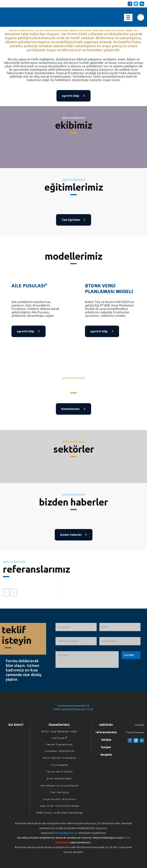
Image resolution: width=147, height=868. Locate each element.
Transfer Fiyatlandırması (59, 745)
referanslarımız (106, 732)
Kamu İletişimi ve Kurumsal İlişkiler (59, 786)
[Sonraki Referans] (14, 592)
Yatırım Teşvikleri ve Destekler (59, 758)
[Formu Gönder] (129, 655)
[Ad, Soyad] (76, 627)
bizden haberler (74, 535)
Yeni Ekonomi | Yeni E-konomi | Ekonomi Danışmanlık (24, 17)
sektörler (106, 725)
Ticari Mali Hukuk (59, 792)
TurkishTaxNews (135, 732)
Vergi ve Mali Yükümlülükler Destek (59, 806)
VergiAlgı (139, 725)
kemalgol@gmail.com (67, 833)
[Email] (120, 627)
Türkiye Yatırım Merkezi (59, 772)
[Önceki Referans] (6, 592)
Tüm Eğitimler (74, 220)
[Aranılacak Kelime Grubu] (141, 17)
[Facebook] (129, 4)
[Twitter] (135, 4)
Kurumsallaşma (59, 765)
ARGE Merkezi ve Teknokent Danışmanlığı (59, 813)
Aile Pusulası (59, 738)
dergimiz (106, 755)
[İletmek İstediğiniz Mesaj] (87, 660)
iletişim (106, 740)
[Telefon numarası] (76, 641)
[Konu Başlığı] (120, 641)
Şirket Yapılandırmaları (59, 779)
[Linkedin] (141, 4)
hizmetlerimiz (73, 409)
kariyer (106, 747)
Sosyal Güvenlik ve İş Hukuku (59, 799)
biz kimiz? (16, 725)
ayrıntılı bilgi (73, 96)
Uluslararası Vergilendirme (59, 751)
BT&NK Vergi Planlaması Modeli (59, 732)
